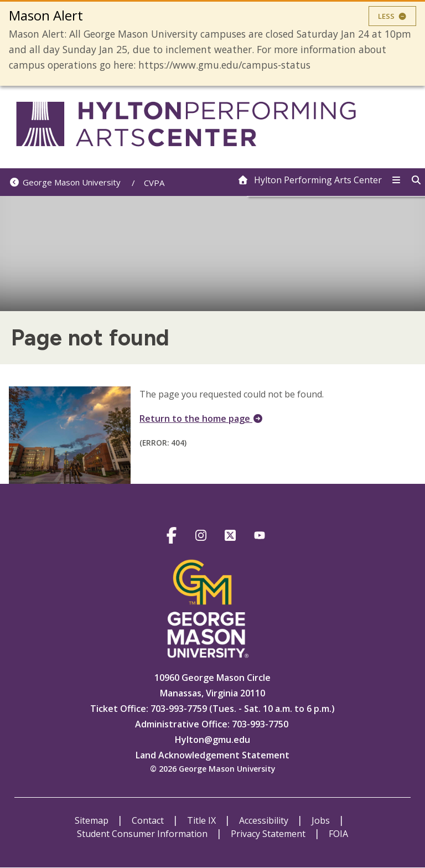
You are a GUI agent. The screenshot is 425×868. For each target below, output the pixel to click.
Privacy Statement (269, 834)
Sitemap (93, 820)
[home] (310, 180)
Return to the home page (201, 418)
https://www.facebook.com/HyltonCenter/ (171, 537)
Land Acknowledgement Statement (212, 755)
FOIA (338, 834)
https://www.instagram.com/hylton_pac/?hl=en (201, 537)
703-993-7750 (260, 724)
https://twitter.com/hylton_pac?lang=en (230, 537)
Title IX (203, 820)
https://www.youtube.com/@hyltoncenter (259, 537)
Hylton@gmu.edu (212, 740)
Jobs (322, 820)
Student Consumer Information (143, 834)
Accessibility (265, 820)
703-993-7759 (178, 709)
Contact (149, 820)
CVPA (154, 183)
